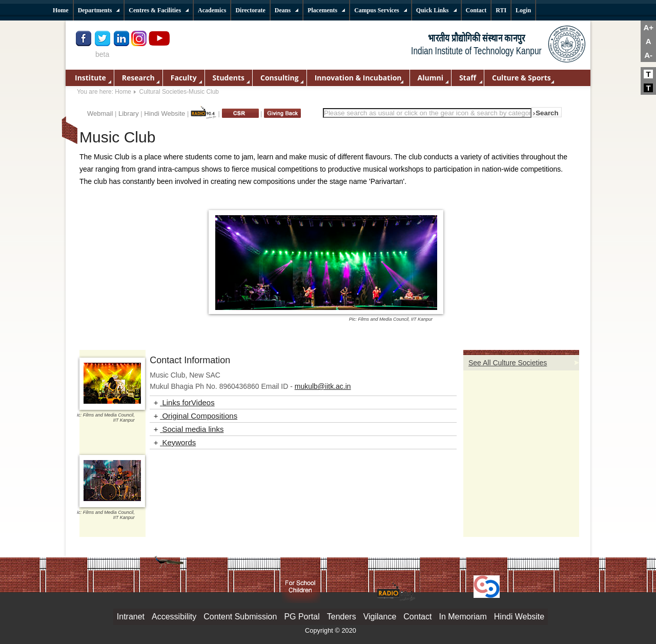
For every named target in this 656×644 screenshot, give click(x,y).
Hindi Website (165, 113)
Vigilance (380, 617)
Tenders (342, 617)
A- (648, 55)
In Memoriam (463, 617)
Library (129, 113)
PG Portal (302, 617)
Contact (417, 617)
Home (123, 92)
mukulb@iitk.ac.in (323, 386)
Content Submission (240, 617)
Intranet (131, 617)
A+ (648, 27)
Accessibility (174, 617)
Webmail (100, 113)
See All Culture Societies (508, 363)
